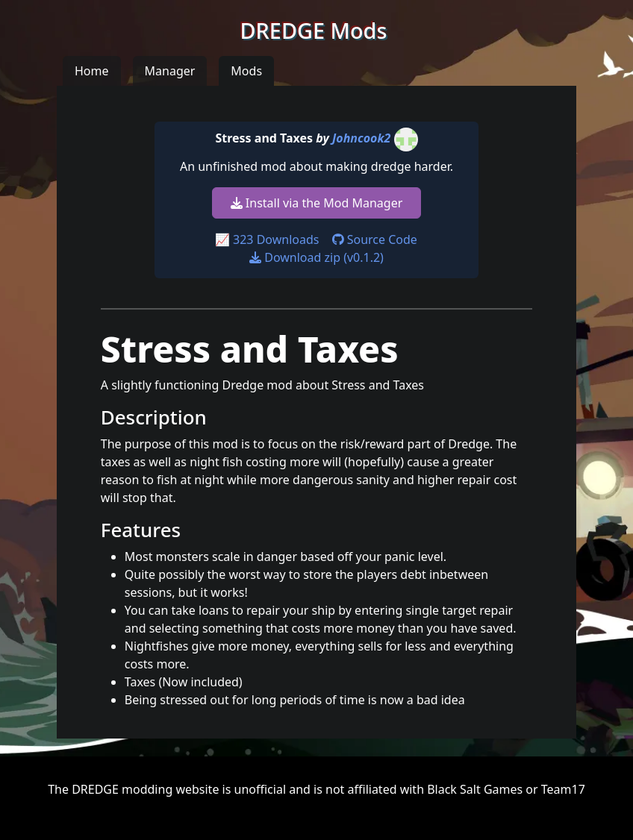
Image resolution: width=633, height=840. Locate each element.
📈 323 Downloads (267, 239)
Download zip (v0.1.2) (316, 257)
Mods (246, 71)
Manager (170, 71)
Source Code (375, 239)
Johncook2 (361, 138)
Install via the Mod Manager (317, 203)
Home (92, 71)
